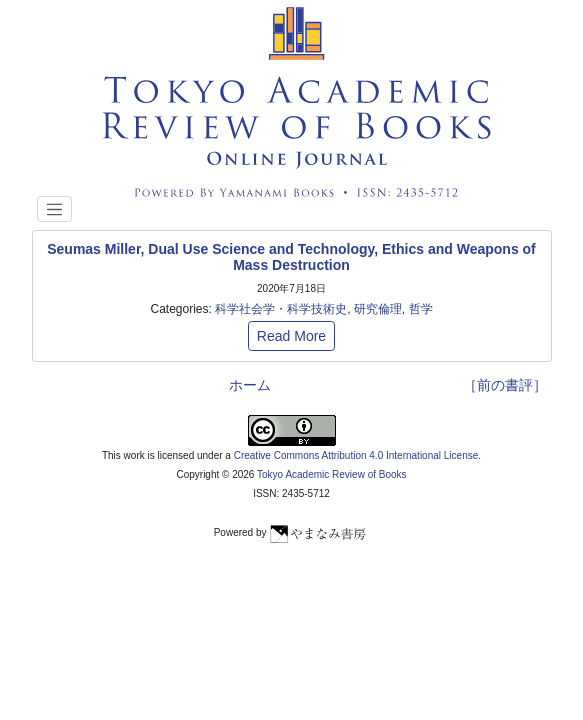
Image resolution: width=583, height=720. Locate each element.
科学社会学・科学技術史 (281, 309)
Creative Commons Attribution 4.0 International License (356, 455)
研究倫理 (378, 309)
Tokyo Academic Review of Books (332, 474)
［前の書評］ (505, 385)
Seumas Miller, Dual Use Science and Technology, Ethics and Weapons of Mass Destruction (291, 257)
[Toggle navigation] (55, 209)
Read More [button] (291, 336)
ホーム (250, 385)
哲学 (421, 309)
